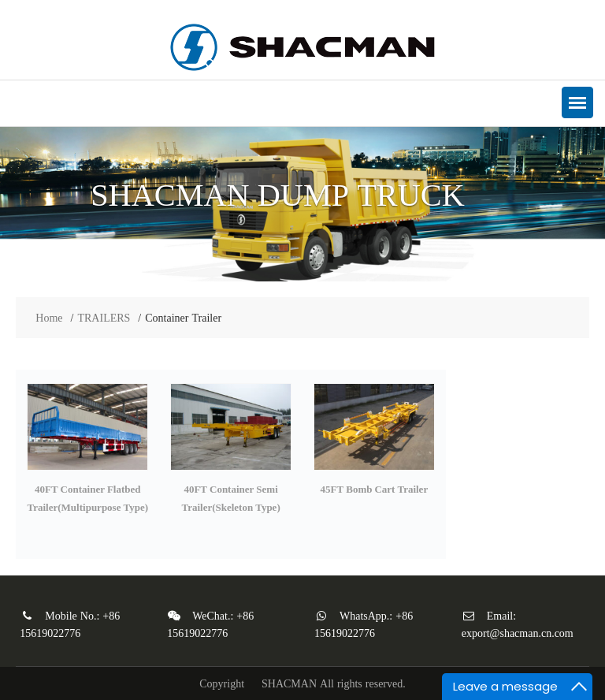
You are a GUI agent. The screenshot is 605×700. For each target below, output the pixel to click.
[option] (302, 204)
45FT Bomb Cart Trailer (375, 489)
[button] (577, 102)
